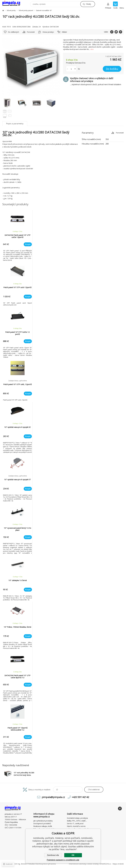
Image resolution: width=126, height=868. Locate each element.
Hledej (88, 4)
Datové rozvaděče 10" (44, 10)
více (92, 49)
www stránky (93, 864)
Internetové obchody (77, 864)
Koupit (28, 244)
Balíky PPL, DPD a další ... (77, 821)
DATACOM (54, 27)
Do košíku (112, 69)
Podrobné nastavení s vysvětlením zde (63, 860)
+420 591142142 (80, 797)
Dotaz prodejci (48, 32)
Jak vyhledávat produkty (43, 821)
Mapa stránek (118, 864)
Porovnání (31, 32)
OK (73, 855)
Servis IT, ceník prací (75, 823)
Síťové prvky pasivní (26, 10)
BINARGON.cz (105, 864)
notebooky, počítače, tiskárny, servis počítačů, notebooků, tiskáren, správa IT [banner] (13, 3)
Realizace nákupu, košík (43, 826)
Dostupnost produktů (42, 823)
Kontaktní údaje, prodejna (77, 818)
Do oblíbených (13, 32)
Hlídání (64, 32)
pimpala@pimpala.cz (53, 797)
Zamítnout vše (53, 855)
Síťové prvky (11, 10)
